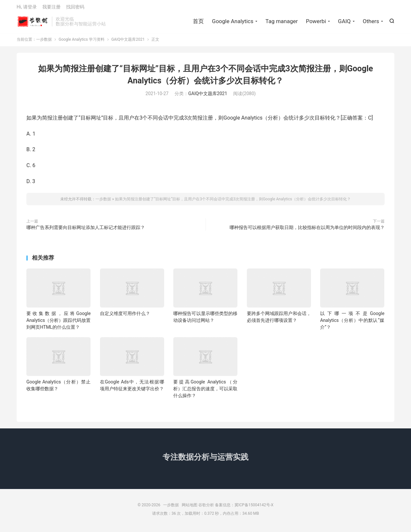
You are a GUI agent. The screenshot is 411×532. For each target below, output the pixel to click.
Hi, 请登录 (27, 8)
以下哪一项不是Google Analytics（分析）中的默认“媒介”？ (352, 323)
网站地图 (190, 508)
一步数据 (33, 23)
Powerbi (316, 23)
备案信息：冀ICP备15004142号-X (244, 508)
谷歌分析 (206, 508)
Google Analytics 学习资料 (82, 42)
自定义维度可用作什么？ (125, 316)
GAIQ (344, 23)
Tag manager (282, 23)
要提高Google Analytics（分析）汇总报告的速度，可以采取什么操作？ (205, 391)
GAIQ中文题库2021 (128, 42)
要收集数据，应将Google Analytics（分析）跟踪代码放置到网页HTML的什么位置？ (58, 323)
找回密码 (75, 8)
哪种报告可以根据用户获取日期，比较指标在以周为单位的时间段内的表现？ (307, 230)
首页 (198, 23)
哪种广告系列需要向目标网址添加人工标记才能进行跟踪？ (86, 230)
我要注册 (51, 8)
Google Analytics (233, 23)
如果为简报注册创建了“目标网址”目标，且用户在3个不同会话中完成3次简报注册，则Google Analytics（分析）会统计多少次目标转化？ (233, 202)
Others (371, 23)
